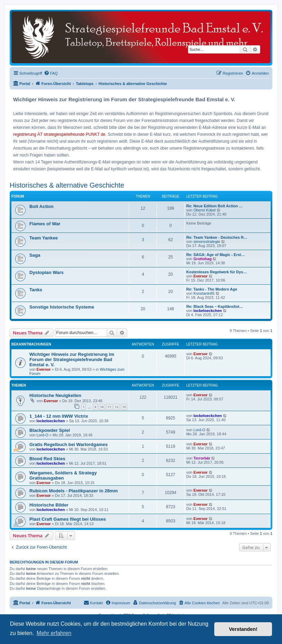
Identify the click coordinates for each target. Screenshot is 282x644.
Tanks (36, 290)
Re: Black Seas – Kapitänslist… (215, 306)
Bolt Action (41, 206)
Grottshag (203, 259)
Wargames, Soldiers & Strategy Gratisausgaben (63, 475)
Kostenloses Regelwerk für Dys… (217, 272)
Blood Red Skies (47, 459)
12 (116, 407)
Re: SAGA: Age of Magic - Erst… (216, 255)
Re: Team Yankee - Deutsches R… (217, 237)
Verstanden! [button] (243, 629)
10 (102, 407)
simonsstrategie (207, 241)
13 (124, 407)
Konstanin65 (204, 293)
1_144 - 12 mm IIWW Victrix (59, 416)
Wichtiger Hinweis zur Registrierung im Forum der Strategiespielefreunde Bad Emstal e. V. (72, 359)
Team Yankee (44, 238)
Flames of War (45, 224)
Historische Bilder (49, 505)
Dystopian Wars (46, 272)
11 (109, 407)
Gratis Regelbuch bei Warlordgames (69, 444)
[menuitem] (51, 73)
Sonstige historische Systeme (62, 307)
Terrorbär (202, 458)
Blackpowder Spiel (50, 430)
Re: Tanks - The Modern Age (212, 289)
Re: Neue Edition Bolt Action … (214, 206)
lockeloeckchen (208, 311)
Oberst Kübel (205, 210)
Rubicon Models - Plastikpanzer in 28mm (74, 491)
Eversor (201, 276)
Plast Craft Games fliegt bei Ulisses (68, 519)
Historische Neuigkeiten (55, 395)
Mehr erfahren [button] (54, 633)
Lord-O (43, 435)
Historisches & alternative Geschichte (67, 185)
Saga (35, 255)
